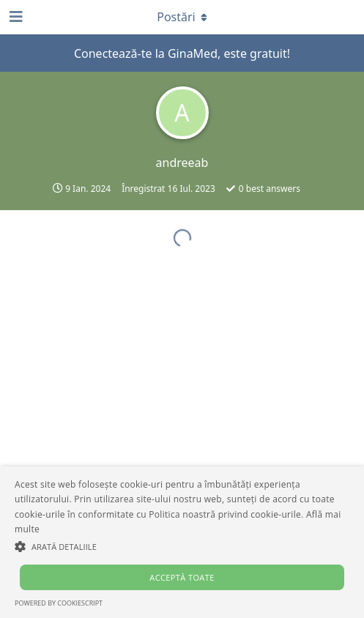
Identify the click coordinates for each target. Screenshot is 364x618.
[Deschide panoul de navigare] (15, 17)
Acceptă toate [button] (182, 577)
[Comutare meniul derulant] (182, 17)
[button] (182, 546)
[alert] (182, 542)
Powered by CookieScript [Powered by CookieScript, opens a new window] (59, 603)
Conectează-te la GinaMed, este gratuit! (182, 53)
